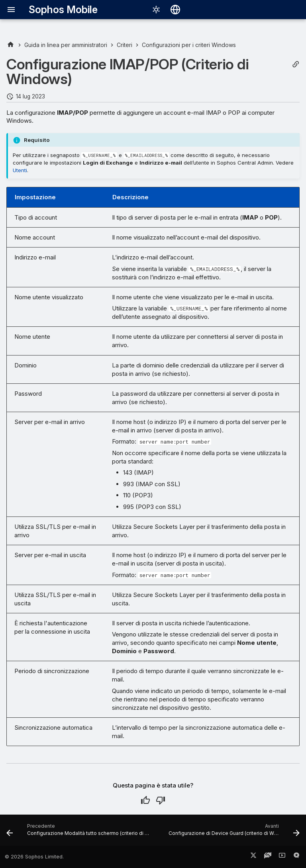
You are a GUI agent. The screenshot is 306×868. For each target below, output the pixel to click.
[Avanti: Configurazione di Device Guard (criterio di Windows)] (233, 833)
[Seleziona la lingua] (175, 10)
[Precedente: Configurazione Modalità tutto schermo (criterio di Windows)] (80, 833)
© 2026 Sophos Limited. (34, 857)
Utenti (20, 170)
